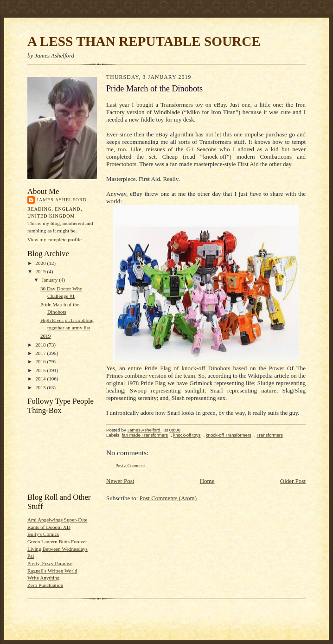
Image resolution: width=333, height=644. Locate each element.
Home (207, 481)
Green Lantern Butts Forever (57, 541)
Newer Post (120, 481)
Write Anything (43, 578)
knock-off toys (187, 435)
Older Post (293, 481)
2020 (41, 263)
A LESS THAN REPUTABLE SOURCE (144, 41)
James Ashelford (62, 200)
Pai (31, 556)
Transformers (270, 435)
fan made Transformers (145, 435)
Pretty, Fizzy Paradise (50, 563)
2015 (41, 370)
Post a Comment (130, 466)
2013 (41, 387)
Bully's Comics (43, 534)
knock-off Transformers (229, 435)
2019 (41, 271)
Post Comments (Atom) (168, 498)
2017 (41, 353)
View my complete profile (54, 239)
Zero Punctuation (45, 585)
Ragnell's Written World (52, 571)
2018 (41, 345)
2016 (41, 361)
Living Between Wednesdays (58, 549)
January (51, 280)
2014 (41, 379)
